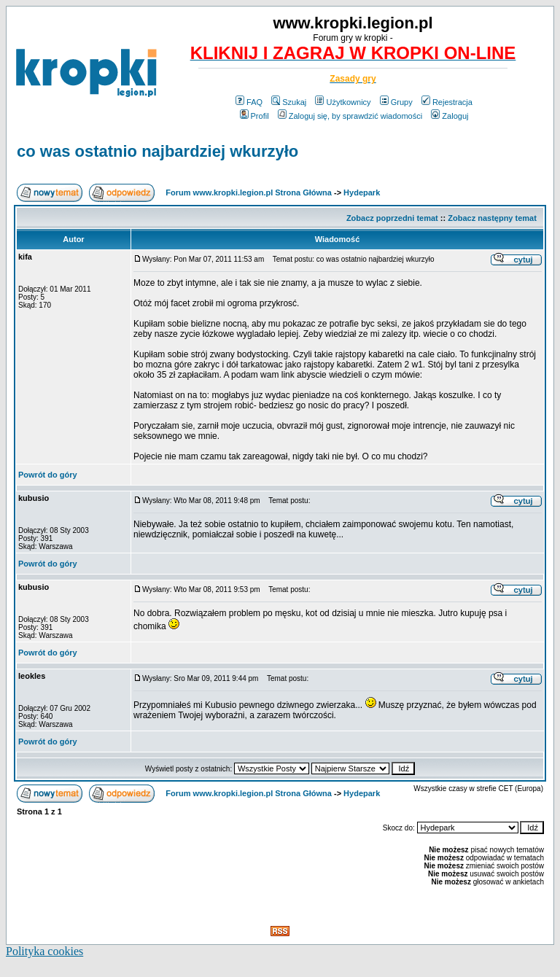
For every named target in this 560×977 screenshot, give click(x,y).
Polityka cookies (44, 951)
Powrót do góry (48, 475)
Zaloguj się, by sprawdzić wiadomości (350, 116)
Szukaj (289, 102)
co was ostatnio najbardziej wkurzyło (157, 151)
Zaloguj (450, 116)
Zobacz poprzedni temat (392, 218)
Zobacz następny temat (492, 218)
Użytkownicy (343, 102)
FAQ (249, 102)
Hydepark (362, 192)
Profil (254, 116)
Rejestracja (447, 102)
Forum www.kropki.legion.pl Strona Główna (249, 192)
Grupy (396, 102)
